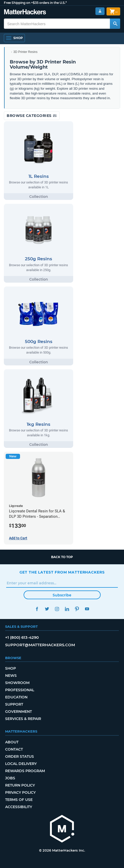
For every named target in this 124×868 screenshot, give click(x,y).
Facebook (37, 609)
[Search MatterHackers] (115, 24)
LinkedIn (67, 609)
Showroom (17, 683)
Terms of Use (19, 800)
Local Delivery (21, 764)
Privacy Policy (20, 792)
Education (16, 697)
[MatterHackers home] (25, 12)
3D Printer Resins (25, 52)
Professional (20, 690)
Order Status (20, 756)
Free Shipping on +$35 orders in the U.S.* (35, 3)
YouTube (87, 609)
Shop (11, 668)
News (11, 676)
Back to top (62, 557)
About (12, 742)
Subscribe (62, 595)
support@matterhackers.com (40, 645)
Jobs (10, 778)
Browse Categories (32, 116)
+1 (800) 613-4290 (22, 637)
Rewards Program (25, 771)
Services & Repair (23, 719)
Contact (14, 749)
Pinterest (77, 609)
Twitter (47, 609)
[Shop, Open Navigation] (14, 38)
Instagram (57, 609)
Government (18, 712)
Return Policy (20, 785)
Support (14, 704)
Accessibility (19, 807)
